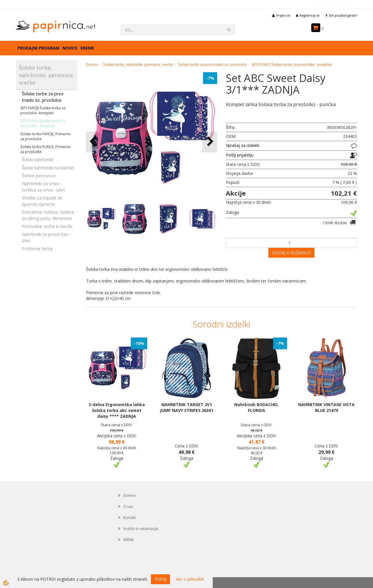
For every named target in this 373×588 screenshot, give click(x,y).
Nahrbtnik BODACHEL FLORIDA (256, 407)
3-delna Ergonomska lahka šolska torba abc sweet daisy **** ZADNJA (117, 410)
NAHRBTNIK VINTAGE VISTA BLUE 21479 (326, 407)
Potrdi (160, 579)
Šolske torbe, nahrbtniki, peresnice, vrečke (138, 65)
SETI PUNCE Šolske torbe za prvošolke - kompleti (43, 123)
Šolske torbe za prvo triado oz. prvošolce (43, 97)
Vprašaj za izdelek (243, 145)
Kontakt (130, 518)
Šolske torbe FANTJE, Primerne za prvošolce (45, 136)
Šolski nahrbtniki (38, 159)
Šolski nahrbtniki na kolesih (48, 168)
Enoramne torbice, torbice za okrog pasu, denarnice (48, 215)
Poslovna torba (37, 248)
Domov (92, 65)
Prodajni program (38, 48)
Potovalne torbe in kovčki (47, 226)
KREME (87, 48)
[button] (210, 142)
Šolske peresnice (39, 175)
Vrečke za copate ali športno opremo (42, 201)
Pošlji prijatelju (240, 155)
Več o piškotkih (190, 579)
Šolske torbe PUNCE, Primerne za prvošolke (45, 149)
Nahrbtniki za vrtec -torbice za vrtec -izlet (43, 186)
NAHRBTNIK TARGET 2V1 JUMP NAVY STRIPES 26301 (187, 407)
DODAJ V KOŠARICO (291, 253)
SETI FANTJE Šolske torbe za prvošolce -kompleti (43, 110)
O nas (128, 507)
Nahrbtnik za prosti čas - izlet (46, 237)
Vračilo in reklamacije (141, 529)
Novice (70, 48)
